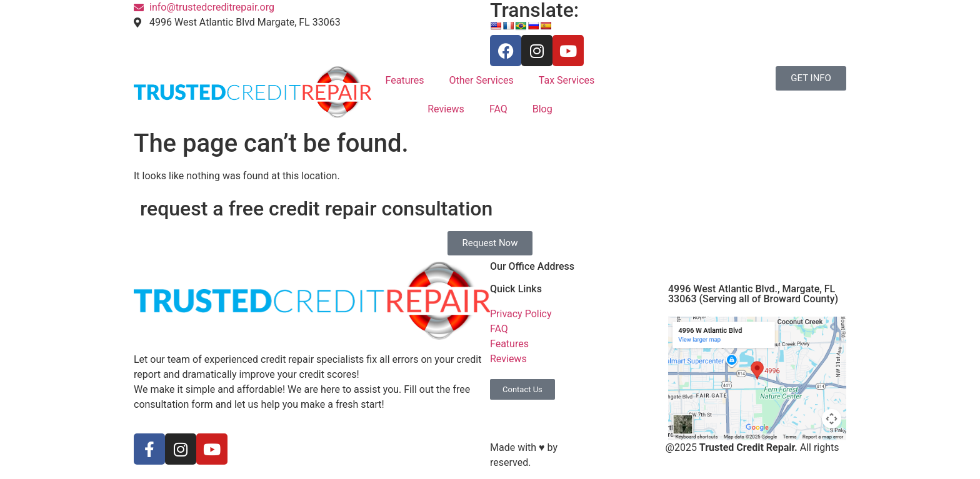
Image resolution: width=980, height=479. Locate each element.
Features (405, 80)
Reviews (446, 109)
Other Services (482, 80)
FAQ (498, 109)
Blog (542, 109)
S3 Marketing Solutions (612, 447)
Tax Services (567, 80)
